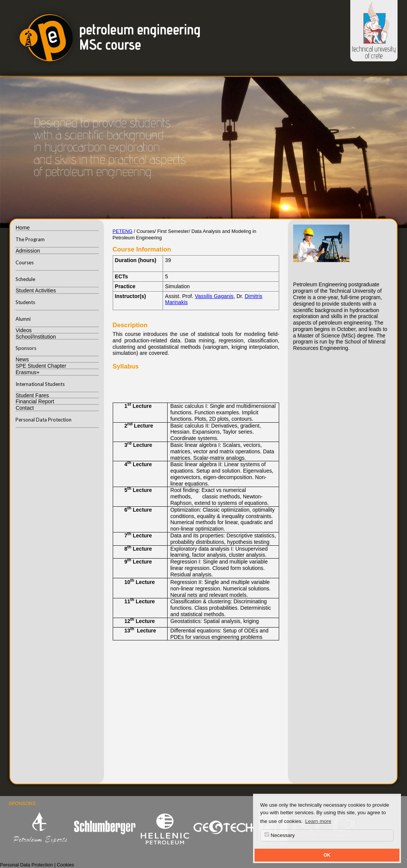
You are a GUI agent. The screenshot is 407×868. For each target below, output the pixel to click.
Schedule (25, 279)
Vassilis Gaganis (214, 296)
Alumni (23, 319)
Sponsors (26, 348)
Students (25, 302)
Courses (25, 262)
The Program (30, 239)
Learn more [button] (318, 821)
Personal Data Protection (43, 420)
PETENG (123, 231)
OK (327, 855)
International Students (40, 384)
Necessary (280, 835)
